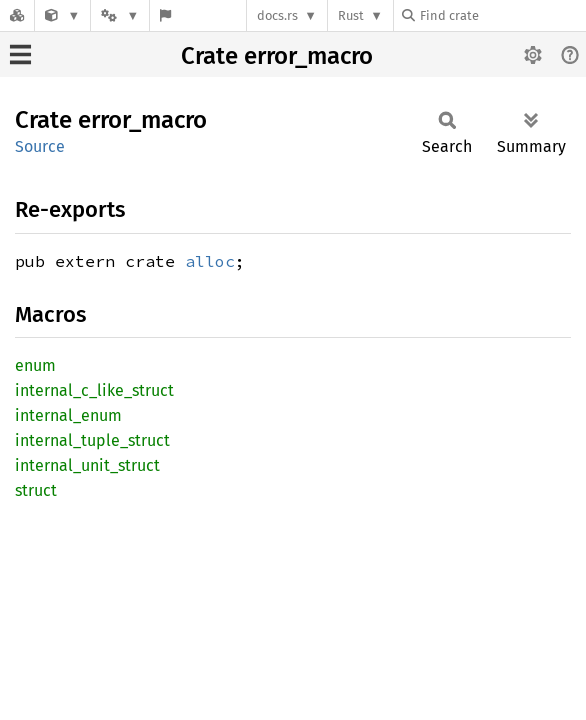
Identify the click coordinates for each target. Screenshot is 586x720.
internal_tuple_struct (92, 440)
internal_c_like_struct (94, 390)
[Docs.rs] (17, 15)
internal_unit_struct (87, 465)
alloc (210, 261)
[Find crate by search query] (502, 15)
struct (36, 490)
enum (35, 365)
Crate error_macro (277, 56)
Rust (351, 15)
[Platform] (120, 15)
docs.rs (277, 15)
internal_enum (68, 415)
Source (40, 146)
